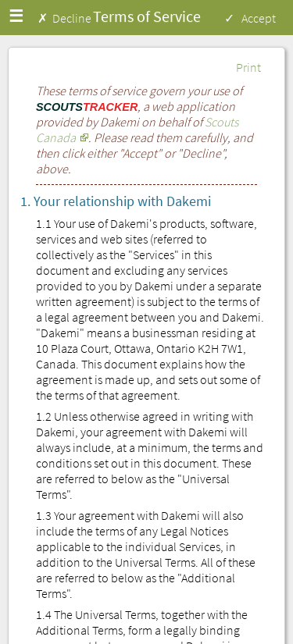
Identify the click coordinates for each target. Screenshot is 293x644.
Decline (72, 18)
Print (248, 67)
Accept (259, 18)
